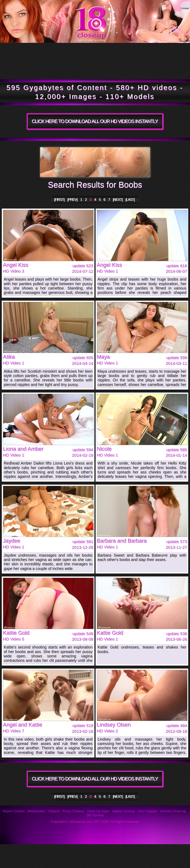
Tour (29, 52)
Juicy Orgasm (147, 811)
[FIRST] (60, 200)
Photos (34, 850)
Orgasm (54, 811)
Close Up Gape (98, 811)
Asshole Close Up (173, 811)
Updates (92, 52)
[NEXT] (118, 200)
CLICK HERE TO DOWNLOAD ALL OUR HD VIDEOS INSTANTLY (95, 121)
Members (37, 70)
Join (132, 70)
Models (159, 52)
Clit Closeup (95, 815)
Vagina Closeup (123, 811)
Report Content (13, 811)
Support (170, 850)
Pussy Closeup (73, 811)
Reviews (130, 850)
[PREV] (72, 200)
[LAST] (130, 200)
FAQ (89, 850)
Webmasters (36, 811)
